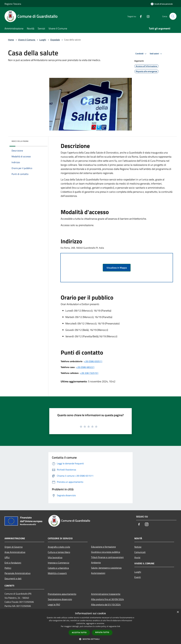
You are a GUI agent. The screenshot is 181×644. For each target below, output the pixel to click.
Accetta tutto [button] (79, 633)
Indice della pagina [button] (20, 141)
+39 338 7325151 (89, 373)
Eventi (138, 577)
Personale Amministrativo (17, 573)
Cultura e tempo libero (59, 552)
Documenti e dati (13, 578)
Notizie (138, 547)
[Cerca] (173, 16)
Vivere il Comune (27, 40)
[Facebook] (140, 16)
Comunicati (140, 552)
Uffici (7, 557)
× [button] (178, 612)
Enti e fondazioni (13, 563)
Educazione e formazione (103, 547)
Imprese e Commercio (58, 563)
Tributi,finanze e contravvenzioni (107, 557)
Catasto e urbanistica (58, 568)
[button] (90, 639)
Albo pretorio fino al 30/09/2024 (107, 599)
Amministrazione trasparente (106, 594)
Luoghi (43, 40)
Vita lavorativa (55, 557)
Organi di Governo (14, 547)
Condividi (141, 54)
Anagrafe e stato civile (59, 547)
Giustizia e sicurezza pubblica (106, 552)
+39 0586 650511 (93, 361)
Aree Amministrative (15, 552)
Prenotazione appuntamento (62, 594)
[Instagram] (147, 16)
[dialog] (90, 627)
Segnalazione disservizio (60, 599)
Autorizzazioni (98, 573)
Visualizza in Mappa (117, 268)
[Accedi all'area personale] (162, 4)
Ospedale (55, 40)
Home (11, 40)
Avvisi (137, 557)
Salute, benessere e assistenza (106, 568)
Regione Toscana (13, 4)
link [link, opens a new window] (119, 626)
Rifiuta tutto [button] (102, 632)
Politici (8, 568)
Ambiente (96, 562)
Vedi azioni (156, 54)
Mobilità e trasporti (57, 573)
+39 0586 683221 (85, 367)
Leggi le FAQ (54, 604)
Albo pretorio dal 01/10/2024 (106, 604)
